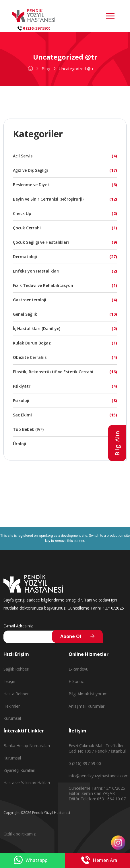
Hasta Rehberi (17, 694)
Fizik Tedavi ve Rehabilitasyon (43, 285)
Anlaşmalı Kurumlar (87, 706)
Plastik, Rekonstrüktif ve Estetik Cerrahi (53, 372)
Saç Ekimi (22, 415)
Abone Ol (71, 636)
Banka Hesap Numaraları (27, 746)
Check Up (22, 213)
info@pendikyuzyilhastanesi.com (99, 776)
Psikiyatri (22, 386)
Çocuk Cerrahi (27, 228)
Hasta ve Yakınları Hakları (27, 783)
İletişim (10, 681)
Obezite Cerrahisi (30, 357)
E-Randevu (78, 669)
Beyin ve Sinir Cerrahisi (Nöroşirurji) (48, 199)
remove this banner (69, 541)
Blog (46, 69)
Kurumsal (12, 718)
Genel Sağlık (25, 314)
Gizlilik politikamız (20, 834)
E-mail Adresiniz (18, 626)
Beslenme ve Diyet (31, 185)
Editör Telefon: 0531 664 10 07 (97, 799)
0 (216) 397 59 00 (85, 763)
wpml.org (46, 536)
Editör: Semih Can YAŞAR (92, 793)
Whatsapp (31, 860)
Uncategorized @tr (76, 69)
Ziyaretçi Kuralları (19, 770)
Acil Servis (23, 156)
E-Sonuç (76, 681)
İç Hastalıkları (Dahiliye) (37, 329)
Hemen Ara (99, 860)
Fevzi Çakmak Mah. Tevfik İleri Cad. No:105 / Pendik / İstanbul (97, 748)
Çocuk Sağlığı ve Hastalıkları (41, 242)
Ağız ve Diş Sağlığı (30, 170)
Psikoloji (21, 400)
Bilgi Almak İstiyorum (88, 694)
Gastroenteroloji (30, 300)
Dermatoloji (25, 257)
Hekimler (12, 706)
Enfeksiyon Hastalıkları (36, 271)
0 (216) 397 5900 (34, 28)
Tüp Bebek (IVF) (28, 429)
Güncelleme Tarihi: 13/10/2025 (97, 788)
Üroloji (20, 444)
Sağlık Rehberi (16, 669)
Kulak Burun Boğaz (32, 343)
